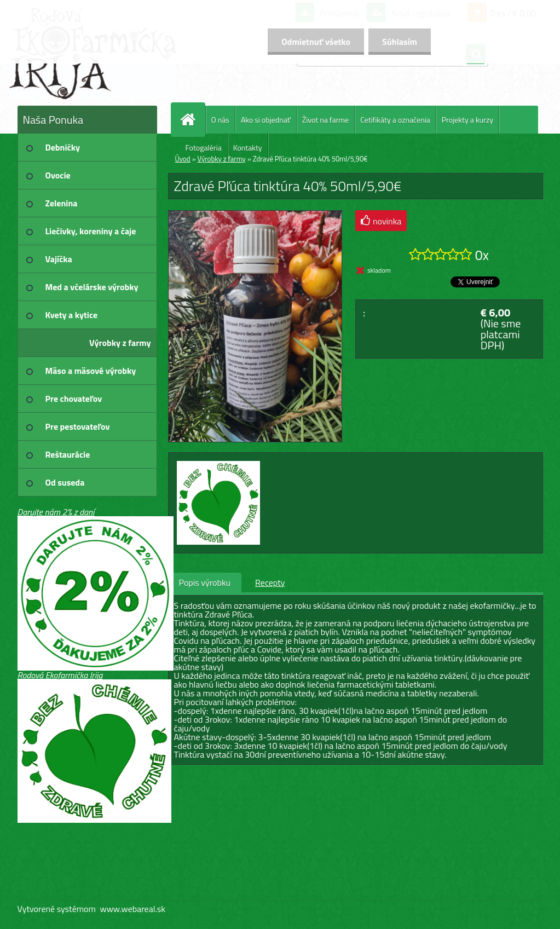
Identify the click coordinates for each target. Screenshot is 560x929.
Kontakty (248, 148)
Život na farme (325, 120)
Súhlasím (400, 42)
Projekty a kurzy (467, 120)
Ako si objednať (266, 120)
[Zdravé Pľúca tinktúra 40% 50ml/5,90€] (255, 215)
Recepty (270, 582)
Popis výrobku (205, 582)
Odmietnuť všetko (316, 42)
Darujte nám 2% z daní (56, 512)
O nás (220, 120)
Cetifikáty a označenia (395, 120)
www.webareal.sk (132, 909)
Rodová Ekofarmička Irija (60, 675)
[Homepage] (193, 120)
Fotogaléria (204, 148)
